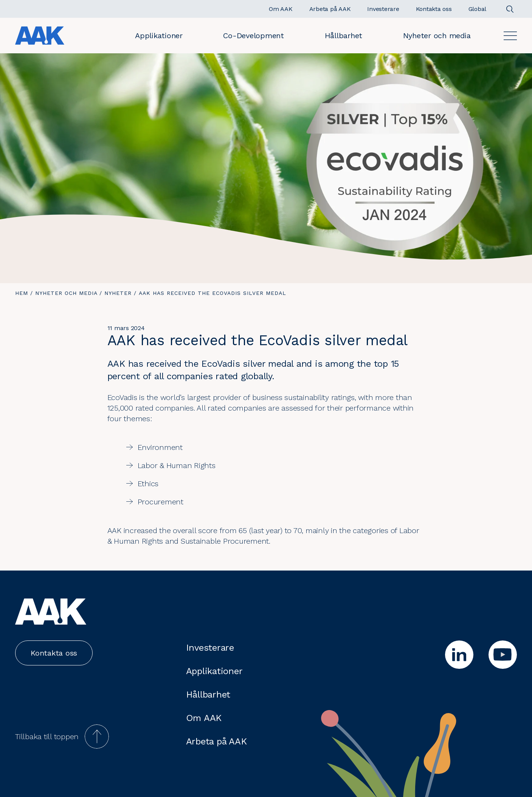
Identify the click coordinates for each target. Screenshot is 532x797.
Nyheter (118, 293)
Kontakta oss (54, 653)
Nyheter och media (437, 36)
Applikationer (159, 36)
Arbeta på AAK (216, 741)
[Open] (510, 36)
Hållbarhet (344, 36)
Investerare (210, 648)
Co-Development (254, 36)
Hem (22, 293)
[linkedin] (459, 655)
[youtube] (503, 655)
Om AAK (204, 718)
